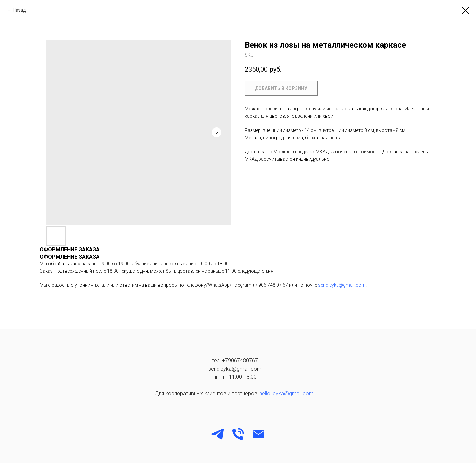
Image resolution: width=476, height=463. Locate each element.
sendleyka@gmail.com (342, 285)
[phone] (238, 434)
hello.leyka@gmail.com (287, 393)
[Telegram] (218, 434)
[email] (258, 434)
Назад (19, 10)
